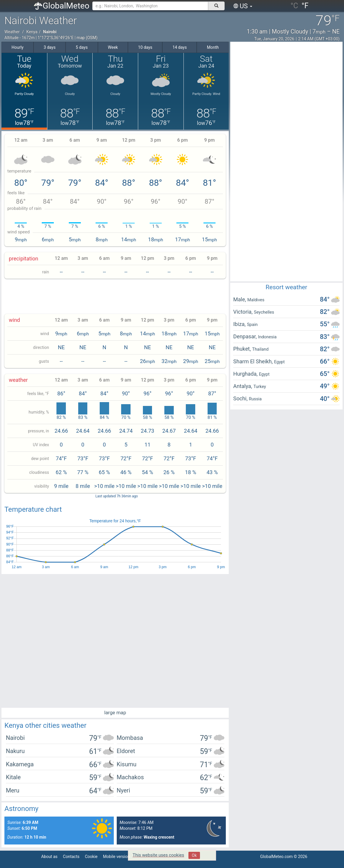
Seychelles (264, 312)
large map (115, 713)
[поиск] (216, 6)
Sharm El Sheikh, (254, 361)
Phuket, (243, 349)
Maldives (256, 300)
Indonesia (267, 337)
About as (49, 857)
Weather (12, 32)
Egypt (279, 362)
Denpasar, (246, 336)
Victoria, (243, 312)
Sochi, (241, 398)
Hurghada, (246, 374)
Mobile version (116, 857)
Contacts (71, 857)
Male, (240, 299)
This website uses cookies (158, 855)
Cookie (91, 857)
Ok (194, 855)
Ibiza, (240, 324)
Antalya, (243, 386)
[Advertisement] (115, 296)
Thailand (260, 349)
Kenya (32, 32)
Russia (255, 399)
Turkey (260, 387)
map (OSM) (87, 38)
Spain (252, 325)
